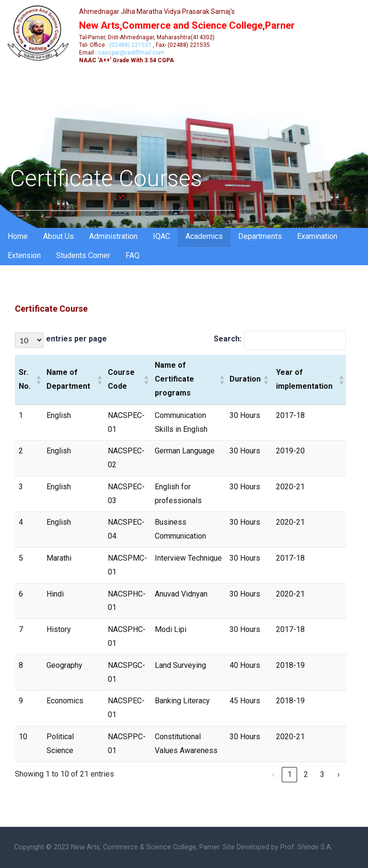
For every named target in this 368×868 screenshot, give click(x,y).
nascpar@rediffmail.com (131, 53)
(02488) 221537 (130, 45)
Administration (113, 236)
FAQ (132, 255)
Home (18, 236)
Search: (228, 339)
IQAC (161, 236)
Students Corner (83, 255)
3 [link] (322, 774)
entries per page (76, 339)
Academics (204, 236)
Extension (24, 255)
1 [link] (290, 774)
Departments (260, 236)
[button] (37, 380)
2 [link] (306, 774)
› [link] (339, 774)
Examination (317, 236)
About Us (58, 236)
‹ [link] (273, 774)
